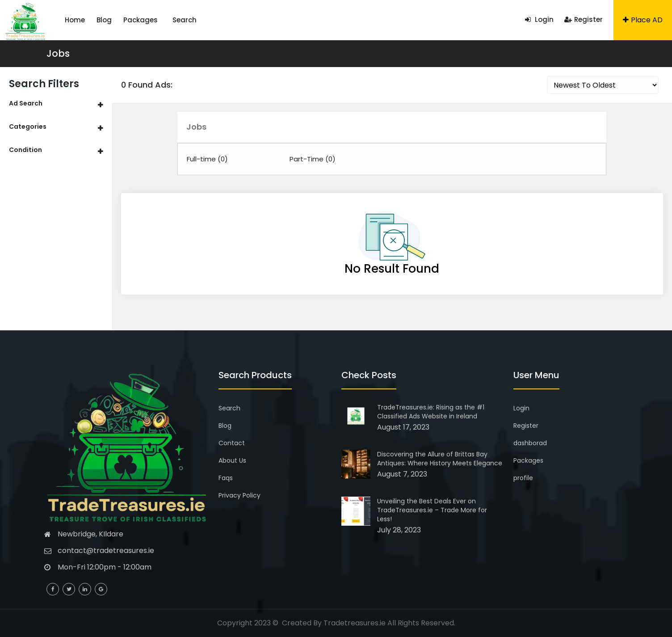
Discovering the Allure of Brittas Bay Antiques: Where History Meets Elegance (440, 459)
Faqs (226, 478)
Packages (141, 20)
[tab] (56, 103)
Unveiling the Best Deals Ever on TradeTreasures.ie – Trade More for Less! (432, 510)
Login (539, 19)
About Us (232, 460)
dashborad (530, 443)
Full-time (207, 159)
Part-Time (313, 159)
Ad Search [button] (26, 103)
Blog (104, 20)
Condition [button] (25, 150)
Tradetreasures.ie (355, 623)
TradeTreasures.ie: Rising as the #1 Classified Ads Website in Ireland (431, 412)
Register (584, 19)
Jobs (58, 53)
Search (185, 20)
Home (75, 20)
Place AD (643, 20)
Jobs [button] (196, 127)
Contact (232, 443)
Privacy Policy (239, 495)
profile (523, 478)
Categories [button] (28, 127)
